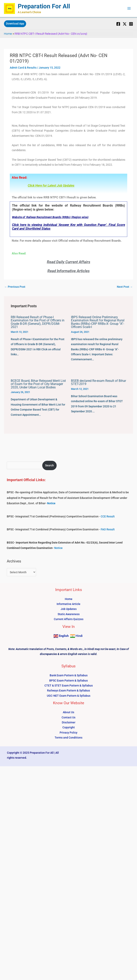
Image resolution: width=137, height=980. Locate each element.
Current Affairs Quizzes (69, 620)
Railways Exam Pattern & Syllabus (68, 691)
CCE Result (108, 517)
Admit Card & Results (23, 68)
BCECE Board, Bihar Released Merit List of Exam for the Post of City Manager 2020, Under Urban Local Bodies (38, 384)
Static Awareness (69, 614)
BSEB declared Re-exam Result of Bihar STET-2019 (99, 383)
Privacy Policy (68, 733)
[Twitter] (125, 24)
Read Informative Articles (68, 271)
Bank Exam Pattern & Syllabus (69, 676)
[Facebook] (118, 24)
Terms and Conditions (68, 738)
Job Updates (69, 609)
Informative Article (68, 604)
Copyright (69, 728)
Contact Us (68, 718)
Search (49, 466)
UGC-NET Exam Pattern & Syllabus (69, 696)
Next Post (125, 287)
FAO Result (108, 530)
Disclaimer (69, 723)
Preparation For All (45, 7)
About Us (68, 713)
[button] (15, 24)
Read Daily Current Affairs (68, 262)
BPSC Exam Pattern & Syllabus (68, 681)
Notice (58, 548)
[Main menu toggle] (129, 9)
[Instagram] (131, 24)
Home (8, 34)
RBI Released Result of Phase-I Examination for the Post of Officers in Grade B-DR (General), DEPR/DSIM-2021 (38, 322)
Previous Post (15, 287)
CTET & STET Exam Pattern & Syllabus (69, 686)
